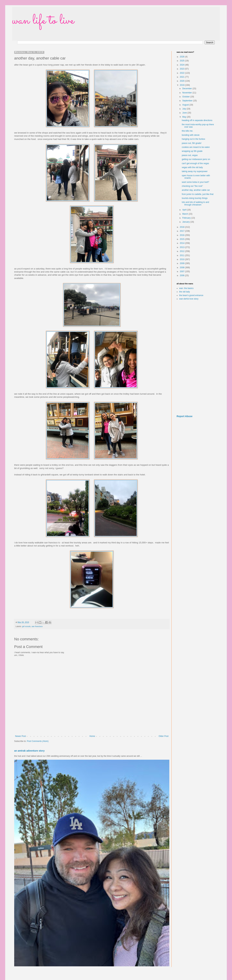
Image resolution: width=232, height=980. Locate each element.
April (185, 210)
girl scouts (26, 626)
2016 (182, 235)
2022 (182, 73)
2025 (182, 61)
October (186, 97)
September (188, 101)
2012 (182, 251)
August (186, 105)
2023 (182, 69)
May (185, 117)
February (187, 218)
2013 (182, 247)
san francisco (37, 626)
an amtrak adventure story (29, 751)
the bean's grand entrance (191, 295)
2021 (182, 77)
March (186, 214)
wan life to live (43, 21)
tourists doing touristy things (195, 198)
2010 (182, 259)
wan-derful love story (189, 299)
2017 (182, 231)
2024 (182, 65)
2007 (182, 272)
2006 (182, 275)
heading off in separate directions (197, 120)
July (184, 109)
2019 (182, 85)
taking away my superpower (195, 171)
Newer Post (20, 736)
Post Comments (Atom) (38, 741)
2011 (182, 255)
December (187, 89)
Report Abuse (184, 416)
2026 (182, 57)
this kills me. (187, 131)
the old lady (184, 292)
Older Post (164, 736)
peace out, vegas (190, 155)
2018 (182, 227)
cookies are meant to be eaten (196, 147)
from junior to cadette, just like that (198, 194)
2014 (182, 243)
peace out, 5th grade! (192, 143)
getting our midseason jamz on (196, 159)
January (186, 222)
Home (92, 736)
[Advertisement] (196, 358)
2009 (182, 263)
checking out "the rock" (192, 186)
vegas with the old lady (192, 167)
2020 (182, 81)
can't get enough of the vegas (195, 163)
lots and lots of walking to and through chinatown (195, 203)
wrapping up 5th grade (192, 151)
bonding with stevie (191, 135)
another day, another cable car (196, 190)
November (187, 93)
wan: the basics (186, 288)
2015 (182, 239)
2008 (182, 268)
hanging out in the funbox (193, 139)
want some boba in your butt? (195, 182)
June (185, 113)
